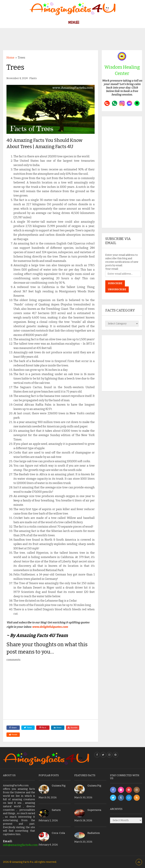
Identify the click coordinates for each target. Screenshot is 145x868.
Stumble (72, 728)
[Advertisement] (73, 36)
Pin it (43, 728)
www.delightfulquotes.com (50, 627)
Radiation (94, 833)
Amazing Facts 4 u (23, 862)
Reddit (13, 735)
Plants (33, 78)
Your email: (112, 269)
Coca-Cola (58, 833)
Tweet (28, 728)
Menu (72, 22)
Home (10, 58)
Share (13, 728)
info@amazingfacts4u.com (20, 845)
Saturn (56, 810)
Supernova (94, 810)
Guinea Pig (59, 786)
